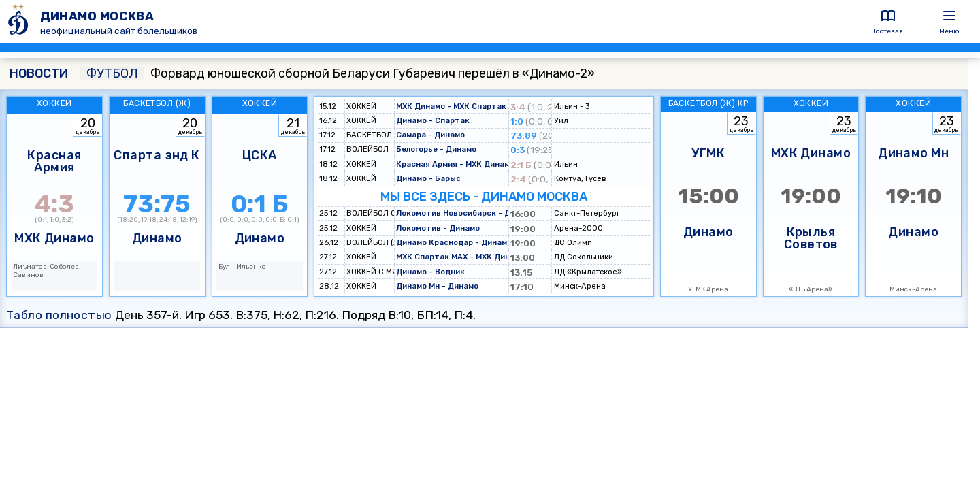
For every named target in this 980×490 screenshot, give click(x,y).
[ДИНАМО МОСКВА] (20, 21)
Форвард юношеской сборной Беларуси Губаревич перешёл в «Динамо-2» (338, 73)
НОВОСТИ (39, 73)
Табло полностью (59, 315)
